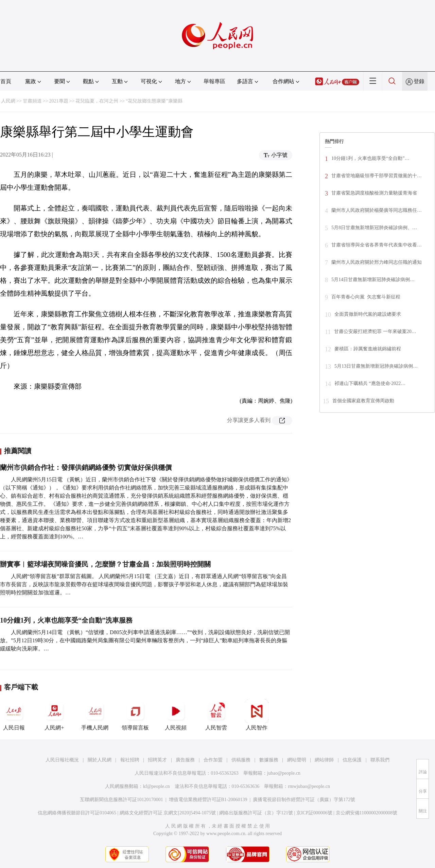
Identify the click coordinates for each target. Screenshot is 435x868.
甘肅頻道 (32, 101)
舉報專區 (214, 81)
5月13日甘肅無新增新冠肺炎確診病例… (376, 366)
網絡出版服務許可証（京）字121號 (256, 813)
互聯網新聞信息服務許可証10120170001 (121, 800)
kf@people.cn (156, 786)
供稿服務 (241, 760)
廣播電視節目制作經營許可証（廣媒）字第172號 (304, 800)
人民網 (8, 101)
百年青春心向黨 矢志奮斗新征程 (366, 297)
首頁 (6, 81)
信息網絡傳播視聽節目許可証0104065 (77, 813)
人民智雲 (216, 715)
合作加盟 (213, 760)
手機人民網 (95, 715)
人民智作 (257, 715)
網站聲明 (297, 760)
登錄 (419, 81)
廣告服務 (185, 760)
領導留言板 (135, 715)
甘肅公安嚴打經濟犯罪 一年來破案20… (375, 331)
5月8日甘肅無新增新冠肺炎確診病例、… (374, 228)
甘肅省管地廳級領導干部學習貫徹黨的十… (377, 176)
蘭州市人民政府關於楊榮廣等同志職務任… (377, 210)
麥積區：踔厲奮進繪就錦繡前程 (368, 349)
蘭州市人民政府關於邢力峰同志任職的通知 (377, 262)
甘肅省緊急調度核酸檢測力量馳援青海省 (374, 193)
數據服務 (269, 760)
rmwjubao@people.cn (309, 786)
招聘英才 (157, 760)
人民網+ (54, 715)
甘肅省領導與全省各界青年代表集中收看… (377, 245)
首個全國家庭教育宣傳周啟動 (363, 401)
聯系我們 (380, 760)
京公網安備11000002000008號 (367, 813)
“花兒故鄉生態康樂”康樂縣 (154, 101)
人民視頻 (176, 715)
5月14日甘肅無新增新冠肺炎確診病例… (373, 280)
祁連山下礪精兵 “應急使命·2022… (370, 383)
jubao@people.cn (284, 773)
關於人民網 (100, 760)
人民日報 (14, 715)
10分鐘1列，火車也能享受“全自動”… (370, 158)
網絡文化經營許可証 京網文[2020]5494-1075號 (168, 813)
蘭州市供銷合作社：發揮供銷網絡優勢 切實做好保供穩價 (86, 467)
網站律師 (324, 760)
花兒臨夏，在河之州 (97, 101)
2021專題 (59, 101)
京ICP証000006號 (314, 813)
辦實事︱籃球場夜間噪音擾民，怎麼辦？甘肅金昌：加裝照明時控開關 (105, 564)
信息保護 (352, 760)
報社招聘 (130, 760)
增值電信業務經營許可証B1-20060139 (208, 800)
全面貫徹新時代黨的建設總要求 (368, 314)
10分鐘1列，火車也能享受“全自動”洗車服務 (66, 620)
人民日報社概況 (62, 760)
